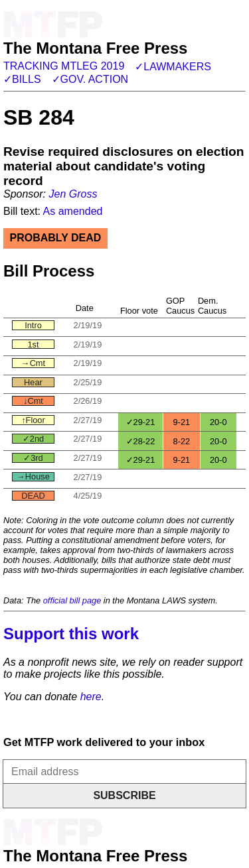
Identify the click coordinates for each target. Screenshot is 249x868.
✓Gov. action (90, 79)
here (91, 697)
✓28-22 (141, 441)
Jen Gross (73, 194)
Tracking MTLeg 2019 (64, 66)
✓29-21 (141, 422)
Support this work (71, 634)
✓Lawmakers (173, 67)
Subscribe (124, 795)
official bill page (72, 600)
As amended (73, 211)
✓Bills (22, 79)
